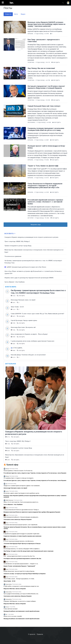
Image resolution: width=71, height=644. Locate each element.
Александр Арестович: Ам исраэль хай (23, 327)
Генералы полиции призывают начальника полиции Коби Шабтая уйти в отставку (46, 129)
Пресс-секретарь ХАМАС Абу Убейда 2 (17, 241)
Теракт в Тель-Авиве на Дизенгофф (43, 166)
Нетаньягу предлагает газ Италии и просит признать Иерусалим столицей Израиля (46, 87)
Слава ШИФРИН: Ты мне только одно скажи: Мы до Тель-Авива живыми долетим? (37, 314)
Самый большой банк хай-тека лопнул (44, 106)
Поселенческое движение (13, 256)
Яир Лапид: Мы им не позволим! (41, 68)
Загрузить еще (36, 225)
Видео (23, 14)
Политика (31, 62)
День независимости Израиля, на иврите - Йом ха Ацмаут (29, 334)
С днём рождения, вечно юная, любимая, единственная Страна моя (32, 341)
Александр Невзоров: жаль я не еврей (23, 300)
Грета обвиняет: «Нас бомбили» (15, 282)
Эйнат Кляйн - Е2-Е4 (17, 307)
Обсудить (56, 62)
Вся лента (10, 234)
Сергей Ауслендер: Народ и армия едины (24, 320)
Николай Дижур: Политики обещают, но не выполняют (28, 355)
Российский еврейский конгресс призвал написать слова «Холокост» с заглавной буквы (45, 202)
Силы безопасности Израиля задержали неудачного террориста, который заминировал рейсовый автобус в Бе (45, 186)
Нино (7, 508)
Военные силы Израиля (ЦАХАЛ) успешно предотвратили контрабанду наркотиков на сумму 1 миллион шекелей (46, 24)
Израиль (30, 34)
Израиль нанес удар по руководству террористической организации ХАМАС (29, 278)
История (31, 218)
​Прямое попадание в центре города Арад (18, 246)
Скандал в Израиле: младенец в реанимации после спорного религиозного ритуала (31, 237)
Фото (16, 14)
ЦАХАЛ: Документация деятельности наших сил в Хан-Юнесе (25, 267)
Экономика (31, 122)
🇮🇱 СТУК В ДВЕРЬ (17, 348)
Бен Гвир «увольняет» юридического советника (44, 41)
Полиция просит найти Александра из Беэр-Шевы (47, 147)
